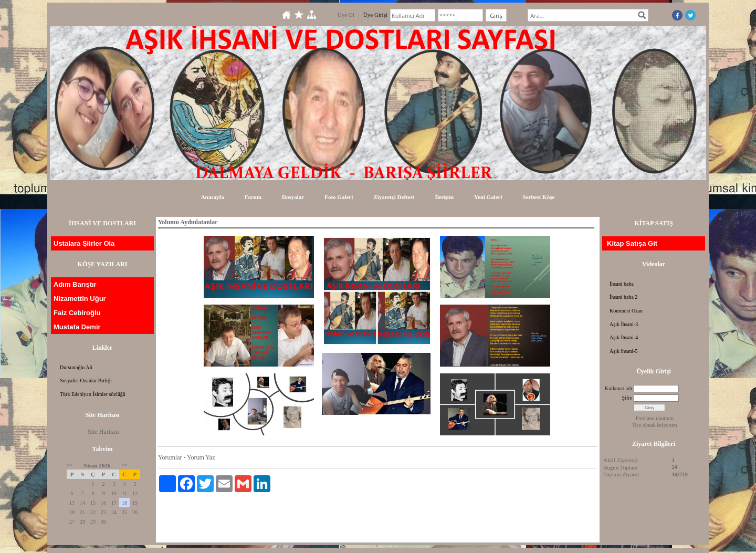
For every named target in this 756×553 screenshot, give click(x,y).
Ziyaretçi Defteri (394, 197)
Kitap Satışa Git (632, 243)
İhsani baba (622, 284)
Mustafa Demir (77, 327)
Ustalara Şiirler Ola (84, 243)
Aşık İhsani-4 (624, 337)
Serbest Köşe (539, 197)
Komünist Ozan (626, 311)
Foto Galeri (339, 197)
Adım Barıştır (75, 284)
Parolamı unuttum (655, 418)
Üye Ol (346, 15)
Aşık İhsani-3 (624, 324)
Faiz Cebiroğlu (77, 313)
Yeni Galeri (488, 197)
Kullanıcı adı (618, 388)
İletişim (444, 197)
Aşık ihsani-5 (624, 351)
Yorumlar (170, 457)
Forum (253, 197)
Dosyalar (293, 197)
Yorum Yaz (201, 457)
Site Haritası (103, 432)
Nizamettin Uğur (80, 299)
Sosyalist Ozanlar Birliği (86, 380)
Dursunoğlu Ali (76, 367)
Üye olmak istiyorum (655, 425)
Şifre (627, 398)
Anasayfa (213, 197)
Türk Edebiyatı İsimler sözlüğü (93, 394)
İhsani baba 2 (623, 297)
